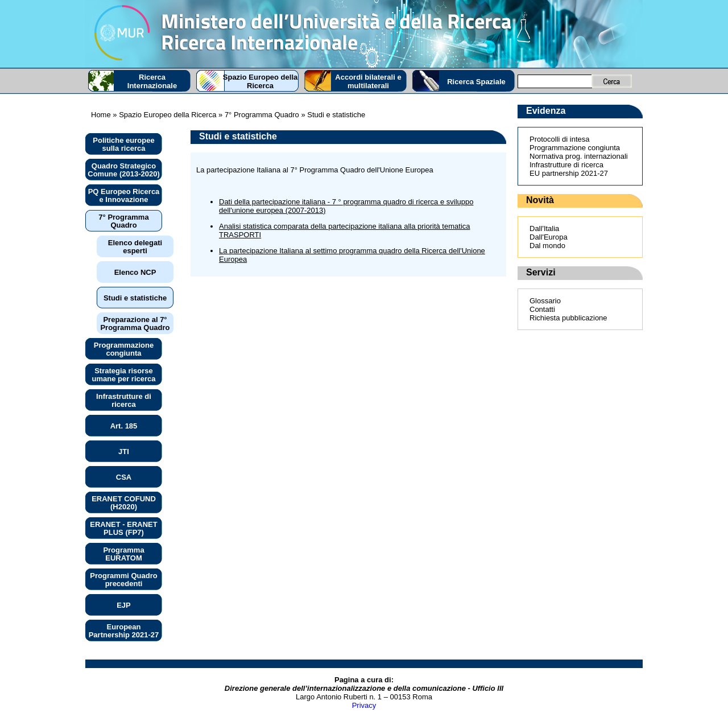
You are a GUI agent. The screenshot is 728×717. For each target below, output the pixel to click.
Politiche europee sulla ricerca (123, 144)
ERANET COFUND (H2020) (124, 503)
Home (101, 115)
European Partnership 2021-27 (124, 631)
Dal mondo (547, 246)
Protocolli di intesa (560, 139)
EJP (124, 605)
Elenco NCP (135, 272)
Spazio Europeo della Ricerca (260, 81)
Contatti (542, 309)
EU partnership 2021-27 (569, 173)
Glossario (545, 301)
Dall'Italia (544, 228)
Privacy (364, 705)
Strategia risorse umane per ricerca (123, 375)
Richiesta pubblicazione (568, 318)
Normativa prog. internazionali (579, 156)
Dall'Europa (549, 237)
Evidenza (546, 111)
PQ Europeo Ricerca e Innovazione (124, 195)
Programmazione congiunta (124, 349)
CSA (124, 477)
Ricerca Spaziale (476, 82)
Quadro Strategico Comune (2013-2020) (123, 170)
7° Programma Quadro (123, 221)
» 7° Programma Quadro (257, 115)
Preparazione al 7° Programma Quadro (135, 324)
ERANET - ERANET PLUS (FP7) (123, 528)
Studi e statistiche (135, 298)
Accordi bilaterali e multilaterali (368, 81)
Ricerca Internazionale (152, 81)
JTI (124, 452)
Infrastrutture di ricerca (124, 400)
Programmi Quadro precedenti (123, 580)
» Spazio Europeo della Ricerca (164, 115)
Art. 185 (124, 426)
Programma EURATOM (123, 554)
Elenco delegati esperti (135, 247)
